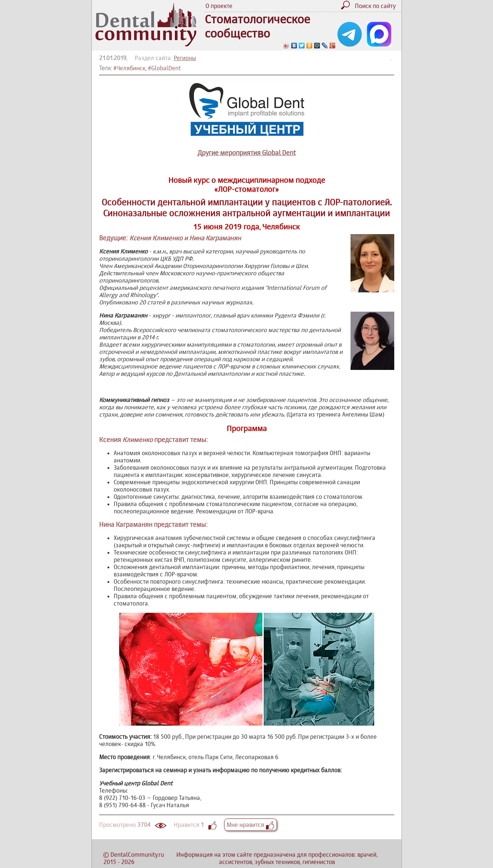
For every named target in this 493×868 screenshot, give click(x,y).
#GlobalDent (164, 68)
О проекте (219, 6)
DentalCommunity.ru (137, 855)
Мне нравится (251, 825)
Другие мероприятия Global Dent (247, 153)
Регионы (185, 58)
